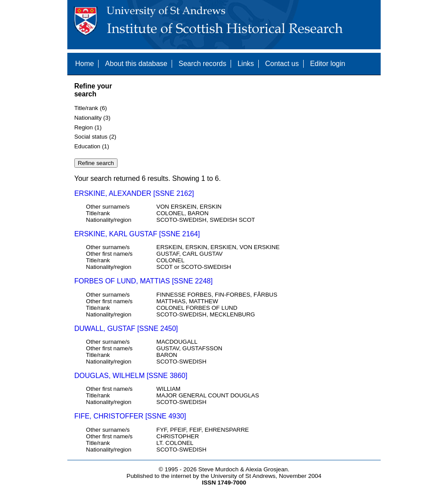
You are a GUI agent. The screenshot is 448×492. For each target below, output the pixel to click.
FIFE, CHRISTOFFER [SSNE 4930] (130, 416)
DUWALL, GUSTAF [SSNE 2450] (126, 329)
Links (246, 64)
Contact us (282, 64)
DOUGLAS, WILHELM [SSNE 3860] (131, 376)
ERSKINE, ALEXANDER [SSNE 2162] (134, 193)
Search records (203, 64)
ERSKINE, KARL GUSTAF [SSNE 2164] (137, 234)
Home (85, 64)
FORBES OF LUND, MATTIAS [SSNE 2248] (143, 281)
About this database (136, 64)
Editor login (327, 64)
